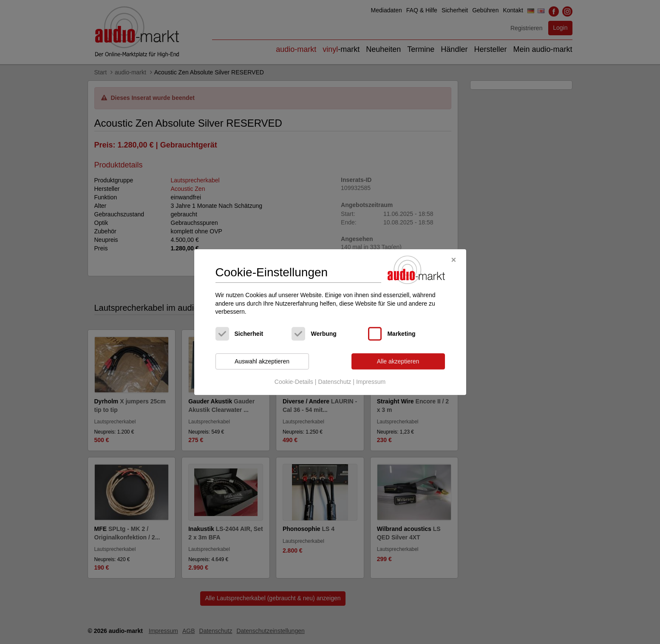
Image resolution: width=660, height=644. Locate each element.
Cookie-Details (294, 382)
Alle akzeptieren (398, 361)
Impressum (371, 382)
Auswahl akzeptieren (262, 361)
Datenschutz (334, 382)
